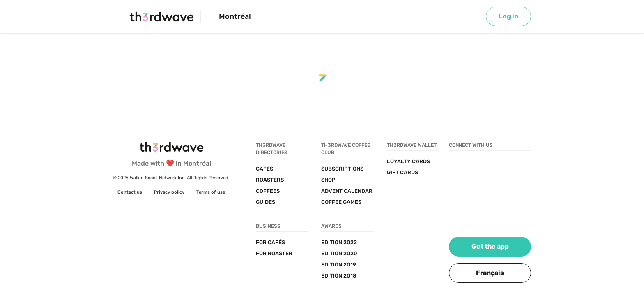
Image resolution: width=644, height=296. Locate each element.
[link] (508, 16)
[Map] (471, 16)
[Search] (448, 16)
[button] (490, 273)
